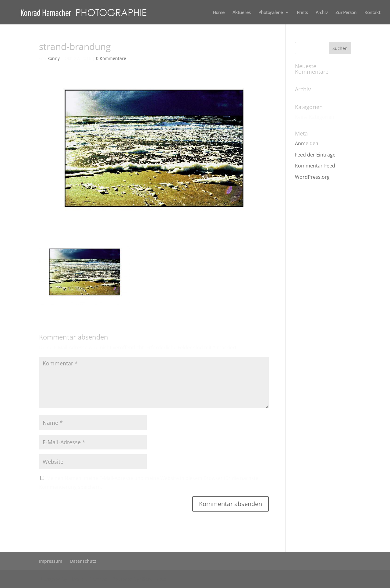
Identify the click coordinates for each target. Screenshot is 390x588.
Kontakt (372, 13)
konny (54, 58)
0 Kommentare (111, 58)
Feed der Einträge (315, 155)
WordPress (153, 579)
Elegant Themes (88, 579)
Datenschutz (83, 561)
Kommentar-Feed (315, 166)
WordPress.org (312, 177)
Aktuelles (241, 13)
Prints (302, 13)
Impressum (51, 561)
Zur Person (346, 13)
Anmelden (307, 143)
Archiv (322, 13)
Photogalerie (271, 13)
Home (219, 13)
